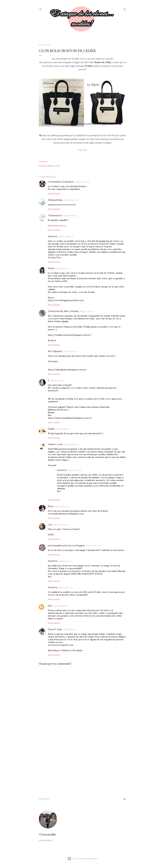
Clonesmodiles (48, 834)
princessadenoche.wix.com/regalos (66, 546)
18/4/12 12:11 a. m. (66, 588)
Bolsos (51, 166)
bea (50, 606)
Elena (83, 59)
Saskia (51, 429)
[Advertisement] (83, 767)
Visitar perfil (46, 840)
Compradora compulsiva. (61, 182)
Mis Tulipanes (55, 351)
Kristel (51, 268)
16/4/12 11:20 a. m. (83, 182)
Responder (54, 194)
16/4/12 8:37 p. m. (71, 444)
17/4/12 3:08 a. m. (93, 546)
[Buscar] (125, 8)
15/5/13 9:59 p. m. (70, 629)
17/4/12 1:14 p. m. (75, 470)
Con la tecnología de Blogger (82, 859)
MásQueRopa (55, 200)
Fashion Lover (55, 444)
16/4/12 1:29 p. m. (63, 268)
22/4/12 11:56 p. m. (61, 606)
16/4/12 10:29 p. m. (61, 525)
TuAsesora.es (55, 215)
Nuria (51, 506)
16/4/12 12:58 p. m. (66, 237)
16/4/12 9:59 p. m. (62, 506)
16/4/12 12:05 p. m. (70, 216)
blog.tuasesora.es (57, 226)
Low (50, 525)
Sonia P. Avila (55, 629)
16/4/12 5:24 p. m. (58, 381)
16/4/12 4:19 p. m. (70, 351)
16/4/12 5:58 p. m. (63, 429)
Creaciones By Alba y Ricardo (63, 311)
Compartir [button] (43, 161)
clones (57, 166)
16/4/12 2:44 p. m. (87, 311)
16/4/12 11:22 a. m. (71, 200)
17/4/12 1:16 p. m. (66, 561)
